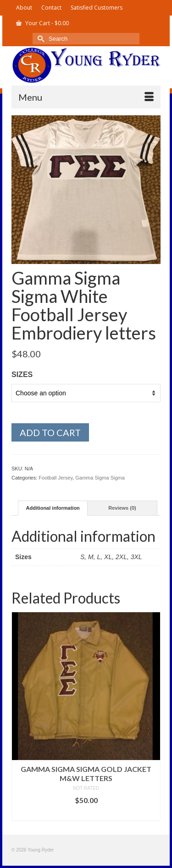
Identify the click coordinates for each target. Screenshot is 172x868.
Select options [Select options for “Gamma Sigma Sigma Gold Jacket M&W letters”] (86, 814)
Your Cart (42, 23)
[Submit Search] (39, 39)
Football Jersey (55, 478)
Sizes (22, 375)
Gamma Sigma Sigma (100, 478)
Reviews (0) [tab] (122, 508)
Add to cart (50, 432)
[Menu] (86, 97)
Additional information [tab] (53, 508)
